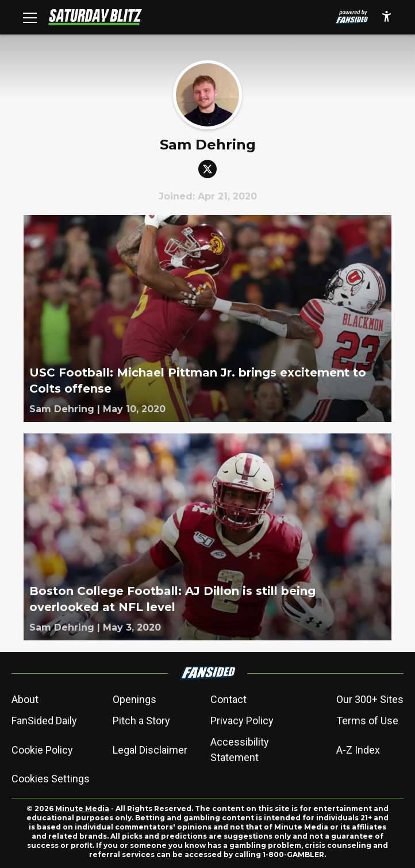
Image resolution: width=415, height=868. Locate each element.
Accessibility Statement (240, 750)
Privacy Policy (242, 721)
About (25, 699)
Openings (135, 699)
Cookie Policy (42, 750)
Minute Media (82, 809)
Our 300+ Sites (370, 699)
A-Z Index (358, 750)
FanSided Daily (44, 721)
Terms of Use (367, 721)
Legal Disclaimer (150, 750)
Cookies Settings (51, 779)
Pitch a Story (141, 721)
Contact (228, 699)
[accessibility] (387, 17)
